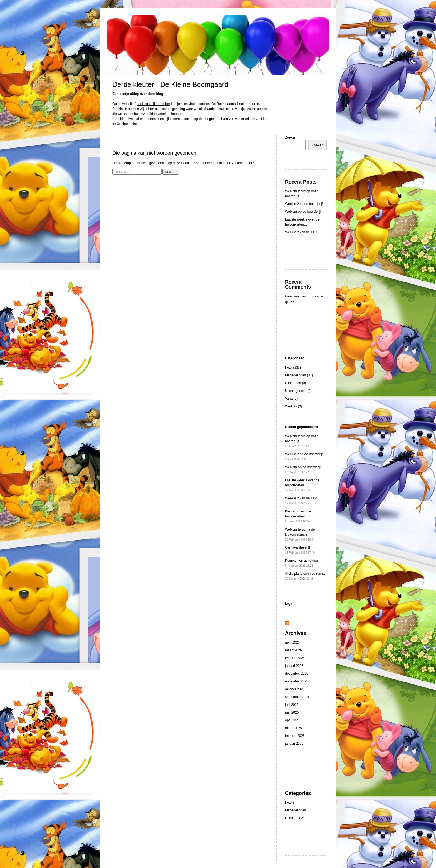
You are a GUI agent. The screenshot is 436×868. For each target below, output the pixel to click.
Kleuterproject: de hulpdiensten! (298, 516)
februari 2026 (295, 658)
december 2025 (297, 674)
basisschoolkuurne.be (153, 104)
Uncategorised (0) (298, 391)
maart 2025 (293, 728)
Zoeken (291, 137)
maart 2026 (293, 650)
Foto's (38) (293, 367)
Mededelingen (295, 810)
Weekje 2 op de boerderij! (304, 204)
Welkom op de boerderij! (303, 212)
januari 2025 (294, 744)
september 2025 (297, 697)
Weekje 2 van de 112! (301, 232)
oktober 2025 (295, 689)
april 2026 (292, 642)
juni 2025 (292, 705)
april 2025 (292, 720)
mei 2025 (292, 712)
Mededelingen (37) (299, 375)
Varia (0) (291, 399)
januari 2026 (294, 666)
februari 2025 (295, 736)
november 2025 (297, 681)
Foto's (289, 802)
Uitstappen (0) (295, 383)
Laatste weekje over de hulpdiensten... (302, 485)
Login (289, 604)
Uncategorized (296, 818)
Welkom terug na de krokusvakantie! (300, 534)
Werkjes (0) (293, 406)
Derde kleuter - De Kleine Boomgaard (170, 84)
